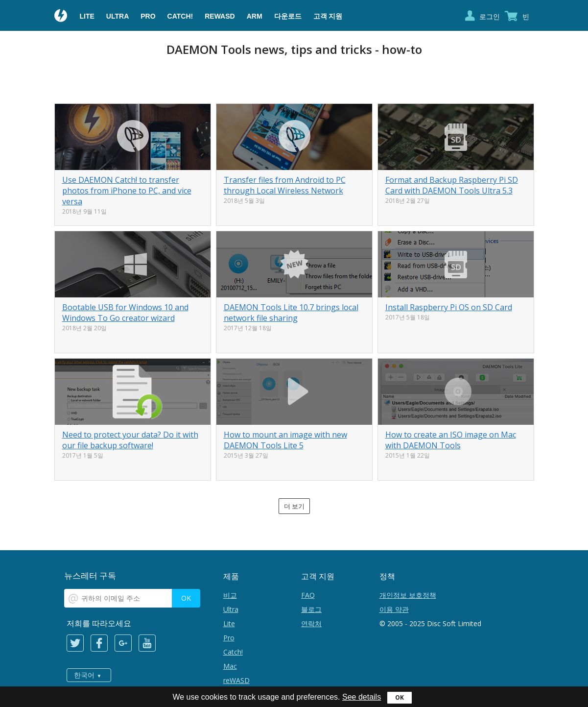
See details (362, 697)
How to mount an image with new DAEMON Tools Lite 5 (285, 440)
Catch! (180, 16)
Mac (230, 666)
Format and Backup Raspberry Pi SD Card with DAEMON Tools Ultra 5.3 (452, 185)
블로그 (311, 609)
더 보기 (294, 506)
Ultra (118, 16)
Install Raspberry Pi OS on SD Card (449, 307)
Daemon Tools (61, 17)
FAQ (308, 595)
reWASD (220, 16)
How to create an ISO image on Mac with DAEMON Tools (451, 440)
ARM (255, 16)
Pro (148, 16)
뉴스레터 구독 (90, 575)
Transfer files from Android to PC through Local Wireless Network (285, 185)
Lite (87, 16)
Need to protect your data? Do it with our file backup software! (130, 440)
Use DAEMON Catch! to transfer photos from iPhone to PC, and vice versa (127, 191)
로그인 (490, 16)
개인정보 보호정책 (408, 595)
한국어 (84, 675)
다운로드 (288, 16)
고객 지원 (328, 16)
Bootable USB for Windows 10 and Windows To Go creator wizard (125, 313)
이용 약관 (394, 609)
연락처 (311, 623)
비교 (230, 595)
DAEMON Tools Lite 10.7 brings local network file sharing (291, 313)
